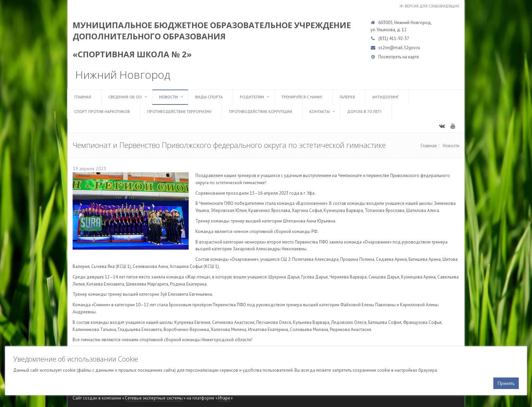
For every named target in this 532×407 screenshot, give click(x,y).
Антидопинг (385, 97)
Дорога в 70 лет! (364, 111)
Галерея (347, 97)
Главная (83, 97)
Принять (506, 383)
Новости (168, 97)
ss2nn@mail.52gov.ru (399, 48)
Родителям (252, 97)
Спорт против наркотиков (102, 111)
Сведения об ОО (125, 97)
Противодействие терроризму (179, 111)
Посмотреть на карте (399, 57)
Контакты (320, 111)
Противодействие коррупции (261, 111)
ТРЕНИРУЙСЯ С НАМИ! (302, 97)
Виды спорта (209, 97)
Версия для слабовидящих (432, 6)
